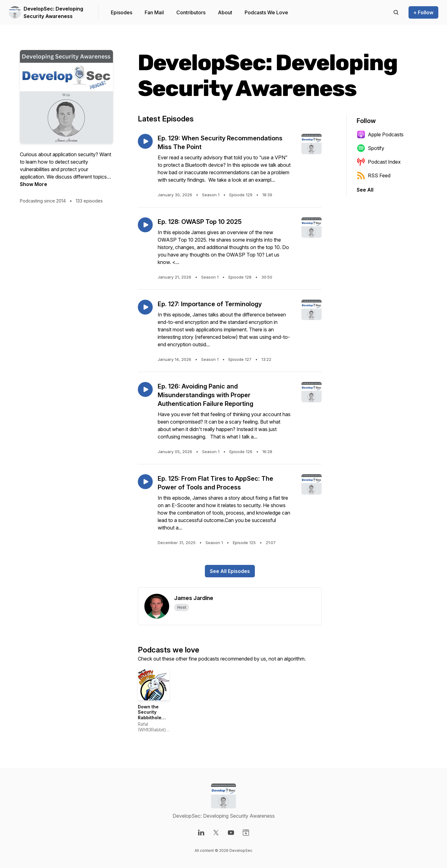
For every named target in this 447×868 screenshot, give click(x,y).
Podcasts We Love (266, 12)
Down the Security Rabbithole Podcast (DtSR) (150, 718)
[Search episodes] (396, 12)
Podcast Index (379, 162)
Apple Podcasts (380, 134)
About (225, 12)
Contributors (191, 12)
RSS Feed (374, 175)
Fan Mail (154, 12)
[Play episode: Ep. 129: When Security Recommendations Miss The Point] (145, 141)
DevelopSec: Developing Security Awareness (53, 12)
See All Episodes (230, 571)
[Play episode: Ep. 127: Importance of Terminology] (145, 307)
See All (365, 190)
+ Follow (423, 12)
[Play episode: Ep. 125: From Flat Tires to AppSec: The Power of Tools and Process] (145, 482)
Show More (34, 184)
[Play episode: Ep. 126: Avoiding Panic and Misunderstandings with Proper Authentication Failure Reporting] (145, 389)
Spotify (370, 148)
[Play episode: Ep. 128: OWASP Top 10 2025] (145, 225)
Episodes (122, 12)
